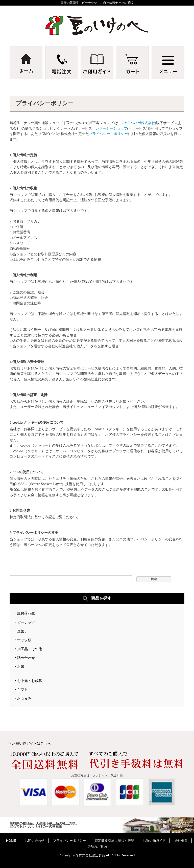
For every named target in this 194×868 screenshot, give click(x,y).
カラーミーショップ (111, 128)
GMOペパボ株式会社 (138, 123)
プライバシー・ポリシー (108, 134)
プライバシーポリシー (69, 841)
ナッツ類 (24, 640)
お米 (21, 667)
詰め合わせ (26, 658)
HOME (11, 841)
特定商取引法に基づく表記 (114, 841)
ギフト (22, 690)
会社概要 (181, 841)
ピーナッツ (26, 622)
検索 (154, 579)
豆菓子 (22, 631)
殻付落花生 (26, 613)
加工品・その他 (30, 649)
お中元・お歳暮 (30, 681)
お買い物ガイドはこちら (32, 743)
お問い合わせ (35, 841)
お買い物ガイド (154, 841)
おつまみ (24, 698)
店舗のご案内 (97, 847)
